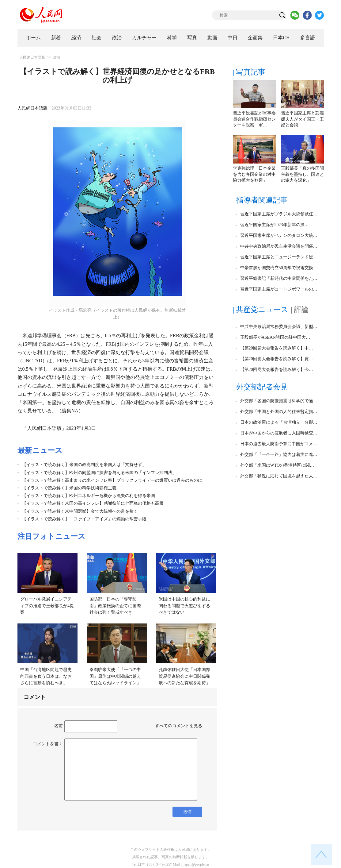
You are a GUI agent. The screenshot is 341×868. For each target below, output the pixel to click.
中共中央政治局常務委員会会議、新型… (279, 327)
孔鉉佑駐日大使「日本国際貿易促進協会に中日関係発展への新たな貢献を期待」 (184, 676)
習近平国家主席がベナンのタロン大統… (279, 235)
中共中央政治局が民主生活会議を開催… (279, 246)
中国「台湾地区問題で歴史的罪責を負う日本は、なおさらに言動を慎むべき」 (46, 676)
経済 (76, 38)
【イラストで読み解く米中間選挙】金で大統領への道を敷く (80, 511)
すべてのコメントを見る (179, 726)
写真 (192, 38)
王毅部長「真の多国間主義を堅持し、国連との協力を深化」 (302, 174)
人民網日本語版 (32, 57)
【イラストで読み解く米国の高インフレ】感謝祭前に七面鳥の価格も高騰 (93, 503)
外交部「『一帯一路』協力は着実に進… (279, 455)
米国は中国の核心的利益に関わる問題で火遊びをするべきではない (184, 606)
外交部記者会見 (262, 387)
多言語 (308, 38)
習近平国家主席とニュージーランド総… (279, 257)
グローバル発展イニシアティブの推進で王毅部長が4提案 (47, 606)
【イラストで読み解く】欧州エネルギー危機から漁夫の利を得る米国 (89, 496)
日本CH (281, 38)
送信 (187, 812)
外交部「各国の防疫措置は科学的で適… (279, 401)
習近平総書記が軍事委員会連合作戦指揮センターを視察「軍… (254, 119)
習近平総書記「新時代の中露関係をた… (279, 278)
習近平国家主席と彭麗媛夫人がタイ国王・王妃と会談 (302, 119)
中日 (233, 38)
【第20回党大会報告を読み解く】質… (277, 359)
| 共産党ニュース (261, 310)
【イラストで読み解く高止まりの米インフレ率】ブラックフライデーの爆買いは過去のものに (112, 480)
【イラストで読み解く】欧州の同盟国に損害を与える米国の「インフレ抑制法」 (99, 473)
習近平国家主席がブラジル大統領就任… (279, 214)
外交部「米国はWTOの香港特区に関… (277, 465)
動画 (212, 38)
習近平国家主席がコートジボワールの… (279, 289)
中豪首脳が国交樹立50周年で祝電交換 (277, 268)
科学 (172, 38)
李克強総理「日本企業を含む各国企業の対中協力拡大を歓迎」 (254, 174)
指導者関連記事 (262, 200)
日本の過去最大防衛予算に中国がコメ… (279, 444)
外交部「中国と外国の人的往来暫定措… (279, 412)
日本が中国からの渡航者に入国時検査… (279, 433)
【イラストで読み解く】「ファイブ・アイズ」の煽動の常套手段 (84, 519)
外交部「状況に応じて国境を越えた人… (279, 476)
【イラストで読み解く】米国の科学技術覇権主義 (69, 488)
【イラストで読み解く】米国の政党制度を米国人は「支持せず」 (84, 465)
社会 (97, 38)
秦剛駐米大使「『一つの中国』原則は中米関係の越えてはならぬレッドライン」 (115, 676)
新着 (56, 38)
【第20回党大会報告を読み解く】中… (277, 348)
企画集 (255, 38)
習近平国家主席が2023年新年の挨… (275, 225)
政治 (117, 38)
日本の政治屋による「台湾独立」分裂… (279, 422)
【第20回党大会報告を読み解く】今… (277, 370)
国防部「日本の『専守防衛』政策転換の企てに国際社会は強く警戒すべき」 (115, 606)
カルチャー (144, 38)
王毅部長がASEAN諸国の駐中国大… (275, 337)
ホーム (33, 38)
